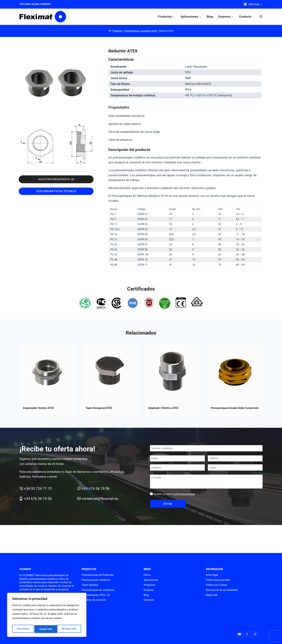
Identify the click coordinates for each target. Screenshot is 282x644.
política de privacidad (184, 494)
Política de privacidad (218, 580)
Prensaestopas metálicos (96, 580)
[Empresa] (177, 467)
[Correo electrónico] (239, 634)
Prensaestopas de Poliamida (98, 575)
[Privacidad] (151, 494)
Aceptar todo (71, 629)
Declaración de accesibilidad (222, 590)
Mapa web (212, 595)
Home (147, 575)
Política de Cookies (217, 585)
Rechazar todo (47, 629)
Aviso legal (212, 575)
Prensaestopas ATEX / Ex (96, 595)
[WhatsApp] (255, 634)
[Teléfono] (235, 458)
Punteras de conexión (94, 600)
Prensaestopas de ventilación (98, 590)
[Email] (177, 458)
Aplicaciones (151, 580)
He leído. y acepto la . (175, 494)
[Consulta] (206, 482)
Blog (210, 17)
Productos (149, 585)
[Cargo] (235, 467)
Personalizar (23, 629)
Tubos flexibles (90, 585)
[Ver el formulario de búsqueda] (259, 17)
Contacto (245, 17)
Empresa (149, 590)
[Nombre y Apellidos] (206, 448)
